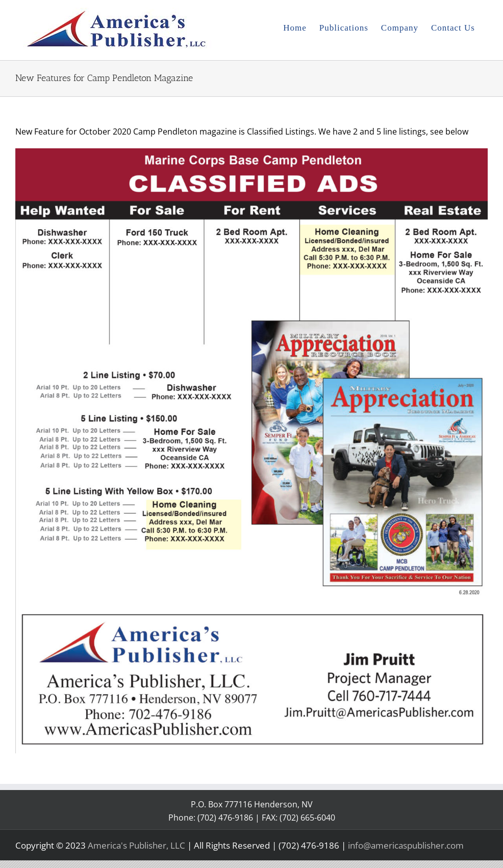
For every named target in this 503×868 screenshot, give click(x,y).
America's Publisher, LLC (136, 845)
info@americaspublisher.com (406, 845)
